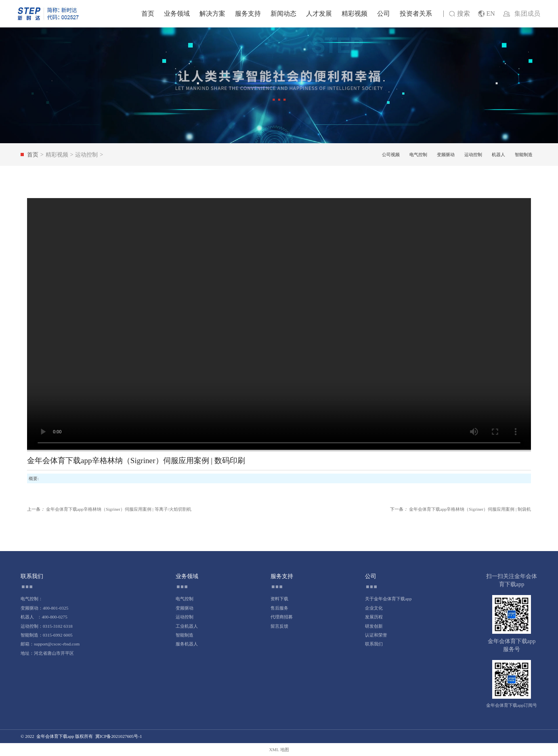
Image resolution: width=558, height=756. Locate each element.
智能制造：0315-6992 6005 (47, 635)
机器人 (498, 155)
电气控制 (418, 155)
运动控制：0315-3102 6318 (47, 626)
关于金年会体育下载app (388, 599)
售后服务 (279, 608)
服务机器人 (187, 644)
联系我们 (374, 644)
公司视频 (391, 155)
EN (487, 14)
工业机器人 (187, 626)
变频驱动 (446, 155)
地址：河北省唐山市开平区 (47, 653)
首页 (148, 14)
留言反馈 (279, 626)
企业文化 (374, 608)
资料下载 (279, 599)
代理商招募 (282, 617)
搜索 (459, 14)
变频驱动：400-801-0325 (44, 608)
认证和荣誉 (376, 635)
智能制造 (524, 155)
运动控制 (473, 155)
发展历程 (374, 617)
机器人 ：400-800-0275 (44, 617)
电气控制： (32, 599)
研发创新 (374, 626)
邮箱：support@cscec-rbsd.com (50, 644)
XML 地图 (279, 750)
